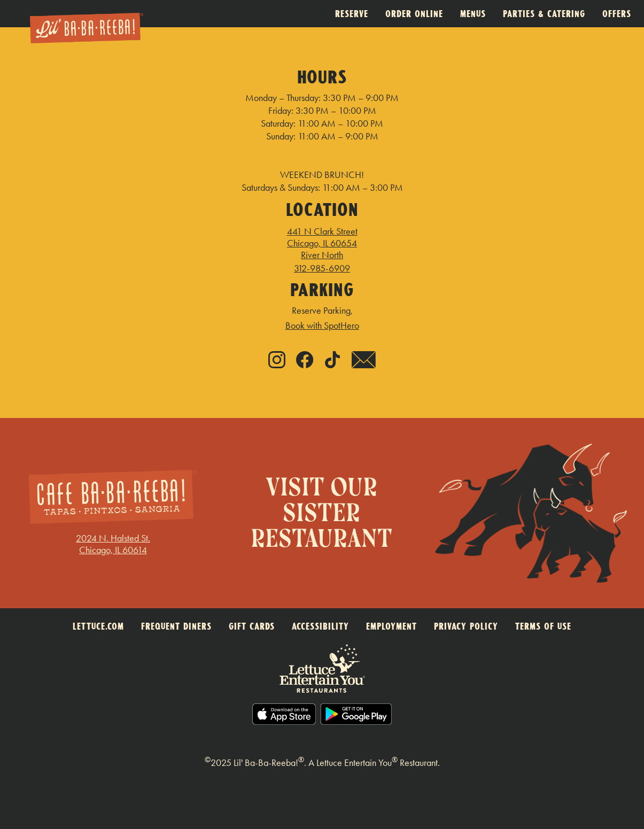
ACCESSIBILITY (320, 626)
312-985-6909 (322, 268)
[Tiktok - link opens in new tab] (332, 361)
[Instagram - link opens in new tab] (277, 361)
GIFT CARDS (252, 626)
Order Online (414, 14)
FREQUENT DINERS (176, 626)
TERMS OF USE (543, 626)
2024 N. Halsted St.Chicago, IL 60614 (113, 544)
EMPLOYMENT (391, 626)
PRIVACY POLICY (466, 626)
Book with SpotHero (322, 326)
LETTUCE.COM (98, 626)
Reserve (352, 14)
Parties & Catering (544, 14)
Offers (617, 14)
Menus (473, 14)
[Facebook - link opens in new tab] (305, 361)
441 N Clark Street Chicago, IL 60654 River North (322, 243)
